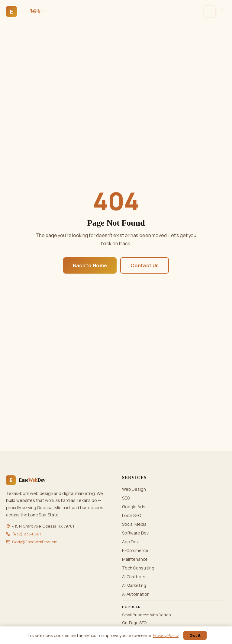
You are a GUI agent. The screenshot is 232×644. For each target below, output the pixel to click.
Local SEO (132, 515)
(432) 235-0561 (26, 534)
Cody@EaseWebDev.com (35, 542)
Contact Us (145, 265)
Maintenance (135, 559)
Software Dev (135, 533)
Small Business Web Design (147, 615)
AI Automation (136, 594)
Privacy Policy (166, 635)
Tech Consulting (138, 568)
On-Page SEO (134, 623)
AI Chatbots (134, 577)
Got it (195, 635)
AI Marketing (134, 585)
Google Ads (134, 507)
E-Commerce (135, 550)
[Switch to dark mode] (210, 12)
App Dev (130, 542)
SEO (126, 498)
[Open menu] (222, 11)
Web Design (134, 489)
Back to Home (90, 265)
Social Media (134, 524)
